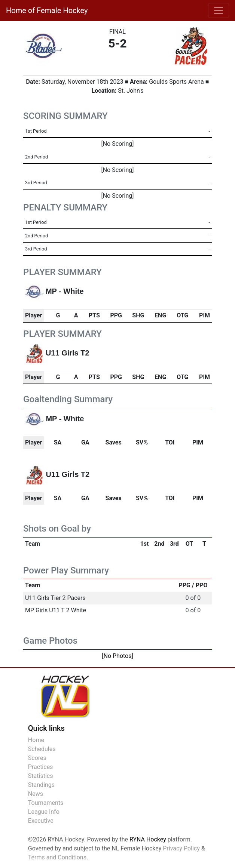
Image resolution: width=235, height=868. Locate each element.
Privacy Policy (181, 848)
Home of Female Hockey (47, 10)
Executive (41, 821)
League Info (44, 812)
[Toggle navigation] (219, 10)
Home (36, 740)
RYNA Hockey (148, 839)
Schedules (42, 749)
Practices (41, 767)
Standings (41, 785)
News (36, 794)
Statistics (41, 776)
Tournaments (46, 803)
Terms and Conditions (57, 857)
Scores (37, 758)
